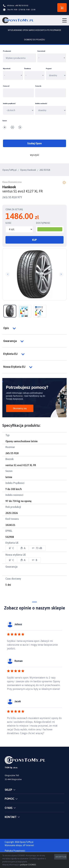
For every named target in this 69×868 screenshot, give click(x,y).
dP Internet (28, 845)
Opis (10, 328)
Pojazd (49, 69)
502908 (10, 537)
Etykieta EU (14, 354)
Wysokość (7, 69)
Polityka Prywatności (15, 851)
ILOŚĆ (8, 223)
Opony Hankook (28, 170)
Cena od (6, 86)
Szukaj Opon (34, 143)
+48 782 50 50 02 (21, 6)
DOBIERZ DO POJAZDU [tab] (35, 40)
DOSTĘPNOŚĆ (43, 223)
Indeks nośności (41, 103)
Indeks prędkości (9, 103)
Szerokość (41, 51)
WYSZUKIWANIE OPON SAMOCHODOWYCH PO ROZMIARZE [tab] (34, 30)
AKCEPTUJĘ (61, 857)
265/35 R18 (45, 170)
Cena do (38, 86)
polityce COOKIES (28, 865)
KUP (34, 240)
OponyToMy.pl (9, 170)
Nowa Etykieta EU (18, 367)
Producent (7, 51)
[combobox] (52, 58)
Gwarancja (13, 341)
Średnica (28, 69)
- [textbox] (39, 58)
